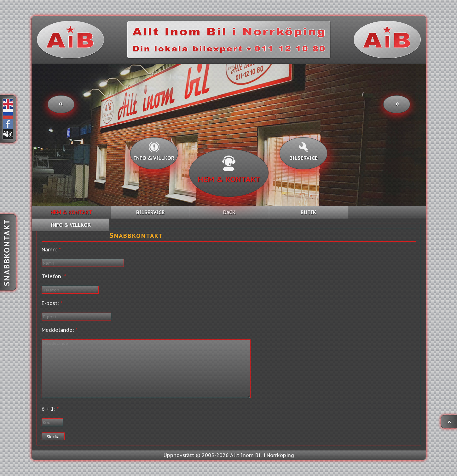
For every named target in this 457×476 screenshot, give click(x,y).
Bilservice (304, 152)
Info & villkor (154, 152)
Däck (229, 212)
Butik (309, 212)
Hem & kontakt (229, 170)
